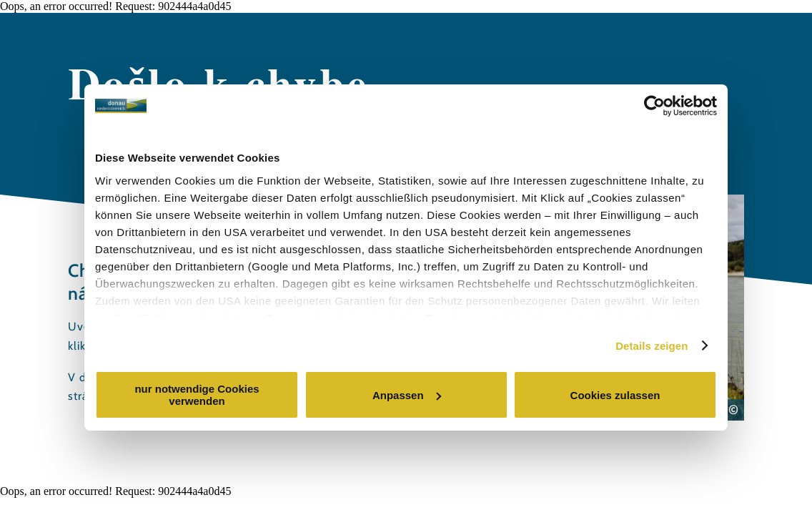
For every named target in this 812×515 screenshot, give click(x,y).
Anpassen (407, 395)
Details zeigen (652, 346)
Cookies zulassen (615, 395)
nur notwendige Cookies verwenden (197, 395)
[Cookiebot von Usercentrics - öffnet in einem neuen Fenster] (654, 106)
